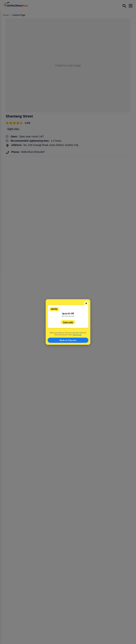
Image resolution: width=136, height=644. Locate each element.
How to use (77, 335)
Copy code (68, 322)
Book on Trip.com (68, 340)
